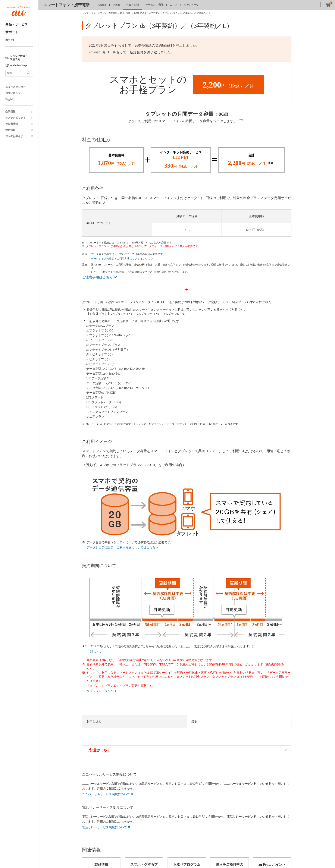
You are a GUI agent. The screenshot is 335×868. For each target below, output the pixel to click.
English (9, 99)
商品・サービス (17, 24)
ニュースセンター (15, 87)
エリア (174, 5)
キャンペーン (192, 5)
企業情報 (10, 111)
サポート (12, 32)
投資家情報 (12, 124)
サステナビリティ (15, 118)
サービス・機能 (154, 5)
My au (10, 40)
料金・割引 (133, 5)
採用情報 (10, 130)
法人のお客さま (14, 136)
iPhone (116, 5)
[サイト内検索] (19, 73)
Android (102, 5)
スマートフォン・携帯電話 (66, 5)
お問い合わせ (13, 93)
